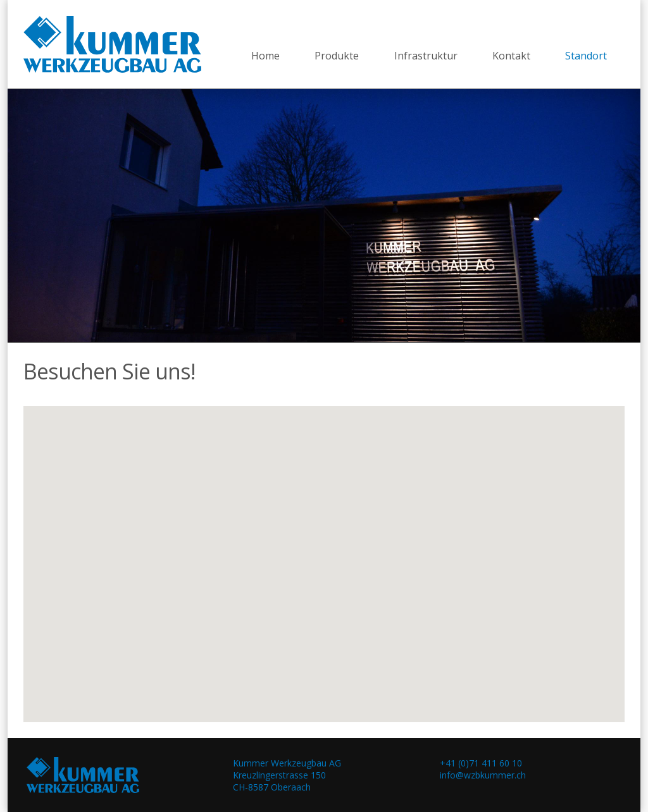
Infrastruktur (426, 56)
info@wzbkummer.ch (483, 775)
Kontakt (511, 56)
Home (265, 56)
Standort (586, 56)
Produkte (337, 56)
